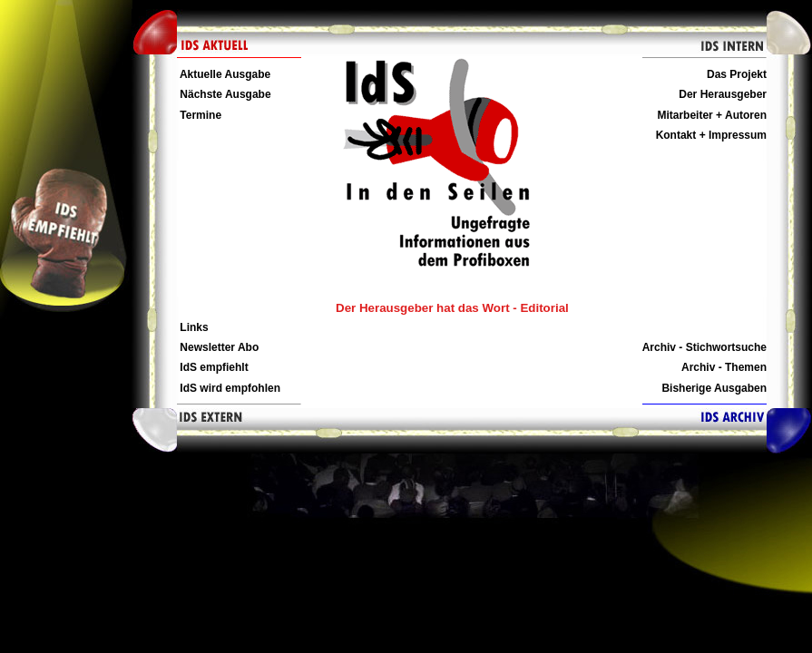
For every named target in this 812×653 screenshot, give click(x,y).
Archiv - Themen (724, 367)
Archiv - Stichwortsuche (704, 347)
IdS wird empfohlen (229, 388)
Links (193, 327)
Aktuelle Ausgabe (224, 74)
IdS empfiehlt (213, 367)
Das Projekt (737, 74)
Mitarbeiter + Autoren (712, 115)
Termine (199, 115)
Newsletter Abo (218, 347)
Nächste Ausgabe (224, 94)
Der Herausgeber (723, 94)
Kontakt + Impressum (711, 135)
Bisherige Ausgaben (714, 388)
